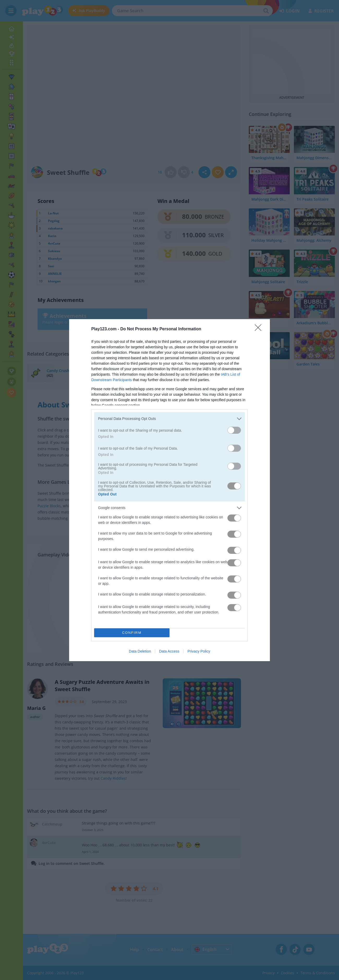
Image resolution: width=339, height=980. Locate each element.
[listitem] (169, 419)
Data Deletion (140, 651)
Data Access (169, 651)
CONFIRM (132, 632)
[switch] (234, 430)
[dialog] (169, 490)
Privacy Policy (199, 651)
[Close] (260, 329)
